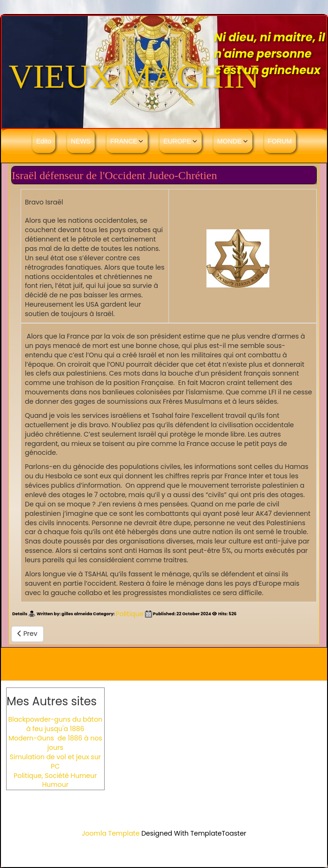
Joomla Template (111, 833)
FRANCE (124, 141)
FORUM (280, 141)
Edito (44, 141)
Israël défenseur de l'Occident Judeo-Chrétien (114, 175)
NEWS (81, 141)
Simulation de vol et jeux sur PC (55, 762)
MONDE (229, 141)
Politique (130, 614)
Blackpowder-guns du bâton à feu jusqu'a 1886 (55, 724)
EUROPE (177, 141)
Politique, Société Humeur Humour (55, 780)
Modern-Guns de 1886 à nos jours (55, 743)
